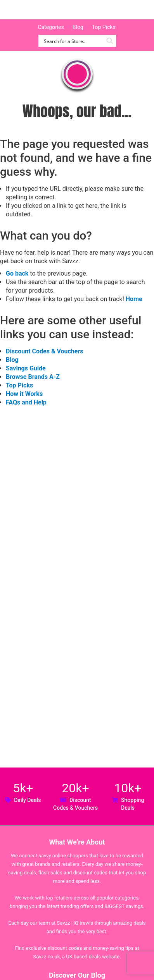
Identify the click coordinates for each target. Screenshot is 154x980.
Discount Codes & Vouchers (44, 351)
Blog (78, 27)
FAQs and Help (26, 402)
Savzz (47, 10)
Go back (17, 273)
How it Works (24, 394)
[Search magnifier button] (110, 41)
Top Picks (104, 27)
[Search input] (73, 41)
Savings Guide (26, 368)
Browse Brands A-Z (33, 377)
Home (134, 299)
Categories (51, 27)
